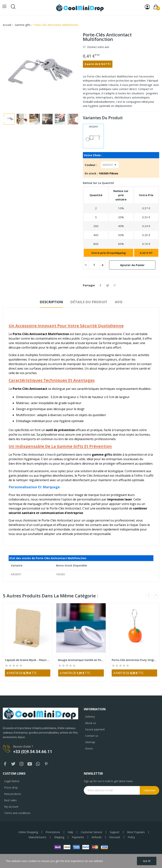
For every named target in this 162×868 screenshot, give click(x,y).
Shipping (59, 837)
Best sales (10, 800)
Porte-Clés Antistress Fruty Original (134, 660)
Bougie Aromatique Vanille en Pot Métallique (81, 660)
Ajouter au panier (132, 265)
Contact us (92, 736)
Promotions (53, 832)
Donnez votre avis (98, 47)
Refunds (97, 837)
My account (11, 807)
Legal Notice (12, 781)
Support (115, 832)
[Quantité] (94, 265)
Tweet (108, 285)
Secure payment (95, 729)
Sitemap (90, 742)
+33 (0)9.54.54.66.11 (33, 752)
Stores (89, 748)
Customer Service (91, 832)
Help (70, 832)
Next (78, 120)
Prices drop (11, 787)
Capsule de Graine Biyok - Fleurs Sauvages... (28, 660)
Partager (100, 285)
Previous (4, 120)
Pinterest (115, 285)
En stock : (91, 173)
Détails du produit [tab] (89, 302)
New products (13, 794)
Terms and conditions (17, 813)
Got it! (147, 861)
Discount (115, 837)
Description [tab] (51, 302)
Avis (119, 302)
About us (91, 723)
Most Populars (136, 832)
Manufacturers (38, 837)
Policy (131, 837)
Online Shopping (28, 832)
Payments (78, 837)
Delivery (90, 717)
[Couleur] (110, 165)
